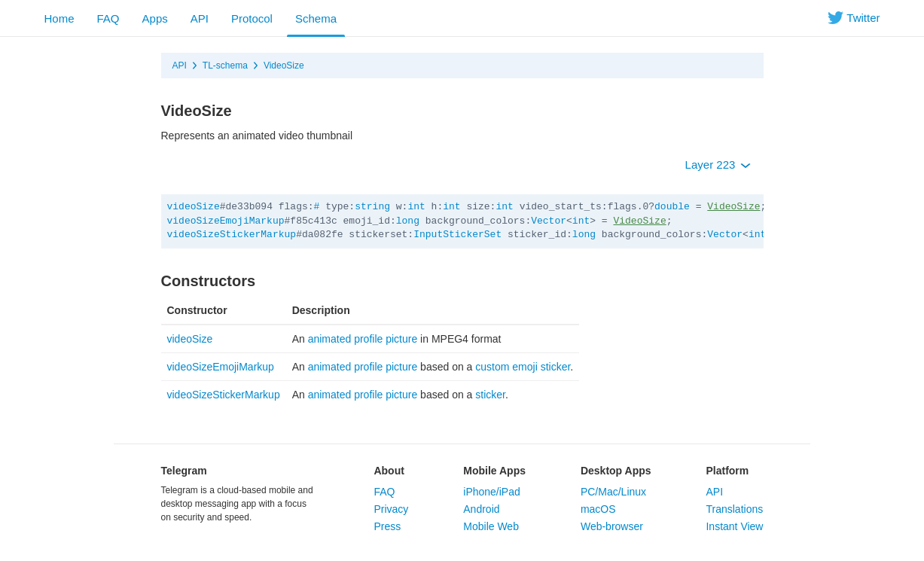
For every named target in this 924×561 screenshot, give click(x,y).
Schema (316, 18)
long (408, 221)
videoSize (194, 207)
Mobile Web (491, 526)
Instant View (734, 526)
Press (387, 526)
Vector (549, 221)
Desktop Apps (616, 471)
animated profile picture (363, 339)
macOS (598, 509)
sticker (490, 395)
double (672, 207)
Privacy (391, 509)
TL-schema (225, 66)
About (389, 471)
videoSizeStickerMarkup (232, 235)
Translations (734, 509)
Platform (727, 471)
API (200, 18)
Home (59, 18)
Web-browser (612, 526)
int (416, 207)
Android (481, 509)
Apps (155, 18)
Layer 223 (718, 165)
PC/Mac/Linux (613, 492)
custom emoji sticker (523, 367)
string (372, 207)
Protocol (252, 18)
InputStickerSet (457, 235)
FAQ (108, 18)
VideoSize (284, 66)
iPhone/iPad (492, 492)
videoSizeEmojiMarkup (226, 221)
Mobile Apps (494, 471)
